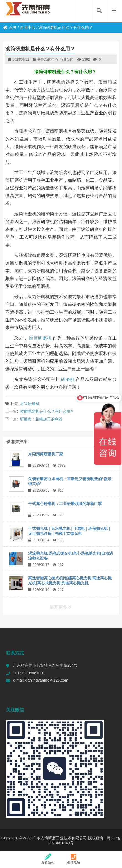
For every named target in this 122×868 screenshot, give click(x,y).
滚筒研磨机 (40, 338)
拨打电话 (74, 859)
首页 (10, 27)
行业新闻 (67, 60)
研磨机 (68, 379)
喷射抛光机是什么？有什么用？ (47, 411)
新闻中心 (28, 27)
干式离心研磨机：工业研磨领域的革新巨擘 (65, 504)
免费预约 (48, 859)
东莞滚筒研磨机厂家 (46, 454)
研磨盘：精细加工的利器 (41, 419)
